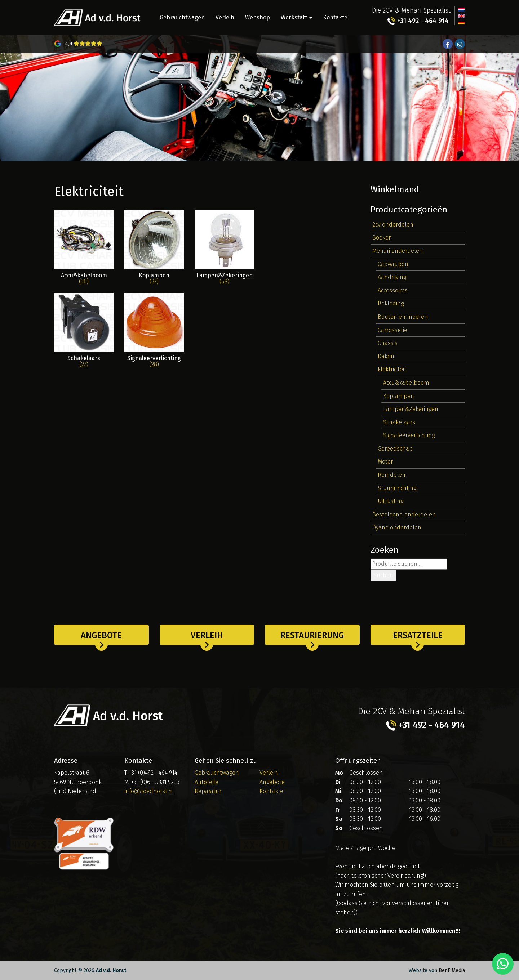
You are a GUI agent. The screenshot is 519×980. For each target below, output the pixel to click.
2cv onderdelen (393, 225)
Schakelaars (399, 422)
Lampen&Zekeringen (411, 409)
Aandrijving (392, 277)
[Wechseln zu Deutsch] (462, 22)
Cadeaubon (393, 264)
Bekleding (391, 303)
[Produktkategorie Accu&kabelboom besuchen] (84, 251)
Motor (385, 462)
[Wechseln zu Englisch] (462, 15)
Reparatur (208, 791)
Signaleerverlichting (409, 435)
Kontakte (335, 17)
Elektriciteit (392, 369)
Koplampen (399, 396)
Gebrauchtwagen (182, 17)
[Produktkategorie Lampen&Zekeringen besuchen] (224, 251)
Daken (386, 356)
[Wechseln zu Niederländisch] (462, 9)
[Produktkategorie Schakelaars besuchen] (84, 334)
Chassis (388, 343)
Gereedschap (395, 449)
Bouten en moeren (403, 317)
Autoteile (207, 782)
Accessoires (393, 290)
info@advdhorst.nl (149, 791)
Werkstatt (296, 17)
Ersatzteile (418, 635)
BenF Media (452, 970)
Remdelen (392, 475)
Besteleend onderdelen (404, 514)
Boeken (382, 238)
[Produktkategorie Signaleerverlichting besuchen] (154, 334)
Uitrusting (391, 501)
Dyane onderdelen (397, 527)
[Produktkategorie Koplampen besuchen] (154, 251)
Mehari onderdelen (398, 251)
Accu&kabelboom (406, 383)
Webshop (258, 17)
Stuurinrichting (397, 488)
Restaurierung (312, 635)
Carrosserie (392, 330)
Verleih (225, 17)
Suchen (383, 575)
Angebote (101, 635)
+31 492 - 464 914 (418, 21)
